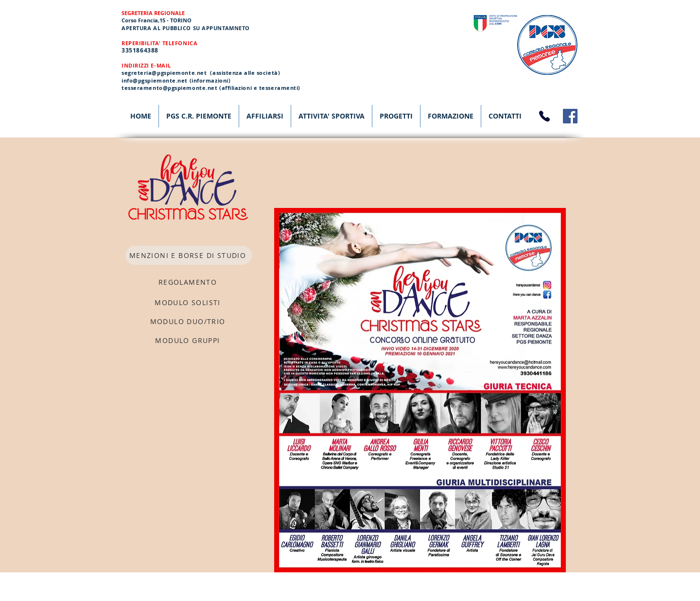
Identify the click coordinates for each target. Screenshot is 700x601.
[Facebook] (570, 116)
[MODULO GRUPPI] (189, 340)
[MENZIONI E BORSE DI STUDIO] (189, 255)
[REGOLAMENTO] (189, 282)
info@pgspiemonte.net (155, 80)
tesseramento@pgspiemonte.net (169, 88)
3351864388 (140, 50)
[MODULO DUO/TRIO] (189, 321)
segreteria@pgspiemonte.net (164, 73)
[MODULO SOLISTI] (189, 302)
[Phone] (544, 116)
